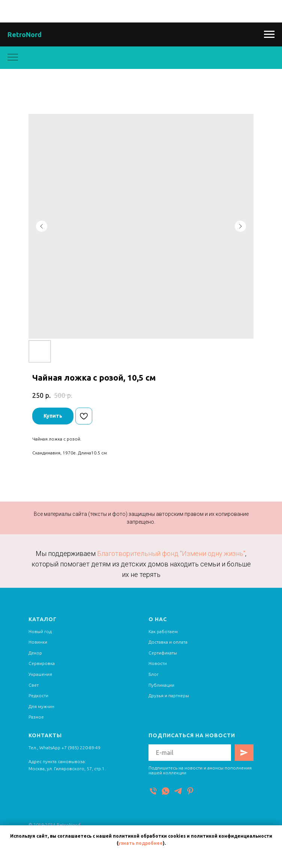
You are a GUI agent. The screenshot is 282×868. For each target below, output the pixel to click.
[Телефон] (153, 791)
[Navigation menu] (269, 34)
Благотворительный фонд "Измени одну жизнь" (171, 554)
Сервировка (42, 663)
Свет (34, 685)
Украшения (40, 674)
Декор (35, 653)
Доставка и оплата (168, 642)
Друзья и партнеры (169, 695)
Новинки (38, 642)
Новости (158, 663)
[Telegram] (178, 791)
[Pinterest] (190, 791)
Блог (154, 674)
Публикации (161, 685)
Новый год (40, 631)
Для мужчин (41, 706)
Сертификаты (163, 653)
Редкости (38, 695)
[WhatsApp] (166, 791)
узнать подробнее (140, 843)
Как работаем (163, 631)
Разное (36, 717)
